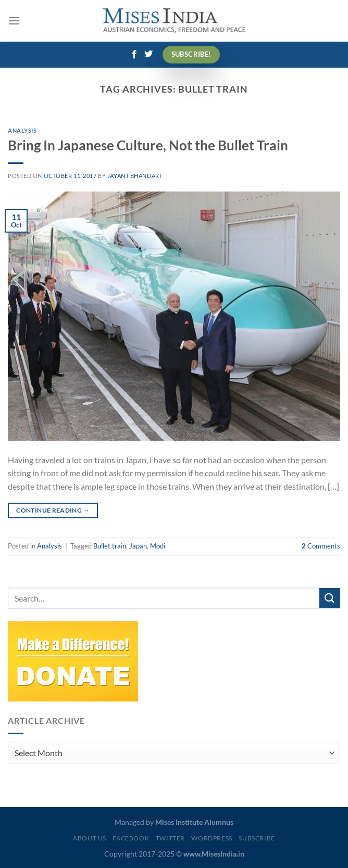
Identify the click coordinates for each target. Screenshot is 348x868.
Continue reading (53, 510)
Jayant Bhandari (134, 176)
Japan (138, 546)
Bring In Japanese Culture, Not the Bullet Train (148, 145)
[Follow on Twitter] (148, 55)
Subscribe (257, 838)
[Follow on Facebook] (134, 55)
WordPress (212, 838)
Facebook (131, 838)
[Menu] (14, 21)
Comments (321, 546)
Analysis (22, 130)
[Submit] (330, 598)
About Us (90, 838)
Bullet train (110, 546)
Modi (158, 546)
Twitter (170, 838)
